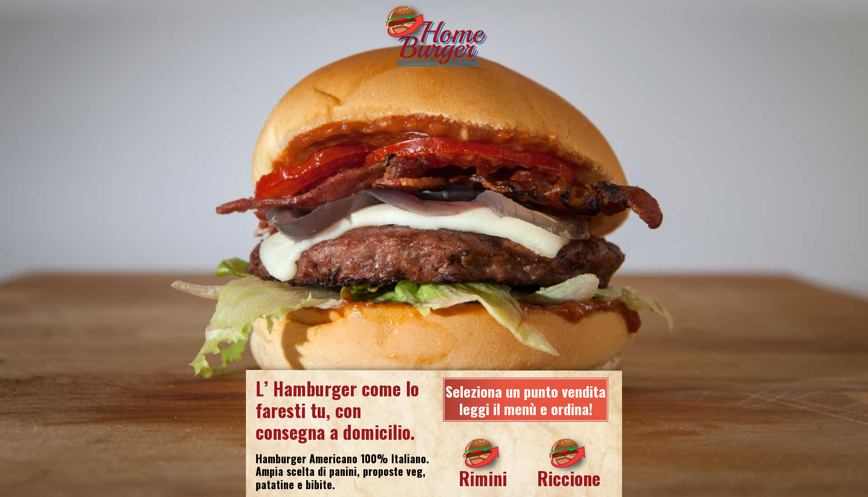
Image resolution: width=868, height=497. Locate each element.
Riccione (569, 478)
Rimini (483, 478)
